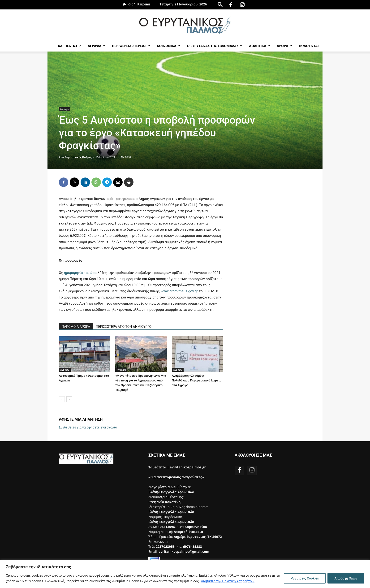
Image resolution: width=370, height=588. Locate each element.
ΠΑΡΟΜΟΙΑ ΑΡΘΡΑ (76, 327)
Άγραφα (65, 109)
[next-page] (69, 399)
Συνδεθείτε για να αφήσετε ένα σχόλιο (88, 427)
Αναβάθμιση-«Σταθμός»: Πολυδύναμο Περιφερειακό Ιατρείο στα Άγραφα (197, 380)
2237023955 (165, 547)
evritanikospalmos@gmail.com (184, 551)
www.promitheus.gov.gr (179, 291)
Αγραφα (96, 46)
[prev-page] (62, 399)
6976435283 (193, 547)
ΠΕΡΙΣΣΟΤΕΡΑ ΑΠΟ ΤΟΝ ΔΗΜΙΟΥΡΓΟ (124, 327)
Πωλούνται (309, 46)
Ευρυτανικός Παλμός (79, 157)
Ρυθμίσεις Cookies (305, 578)
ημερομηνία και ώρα (81, 273)
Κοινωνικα (168, 46)
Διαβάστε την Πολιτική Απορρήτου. (228, 581)
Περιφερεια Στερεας (131, 46)
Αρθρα (284, 46)
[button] (220, 4)
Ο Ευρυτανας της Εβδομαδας (215, 46)
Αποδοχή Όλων (346, 578)
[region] (185, 574)
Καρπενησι (69, 46)
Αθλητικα (259, 46)
